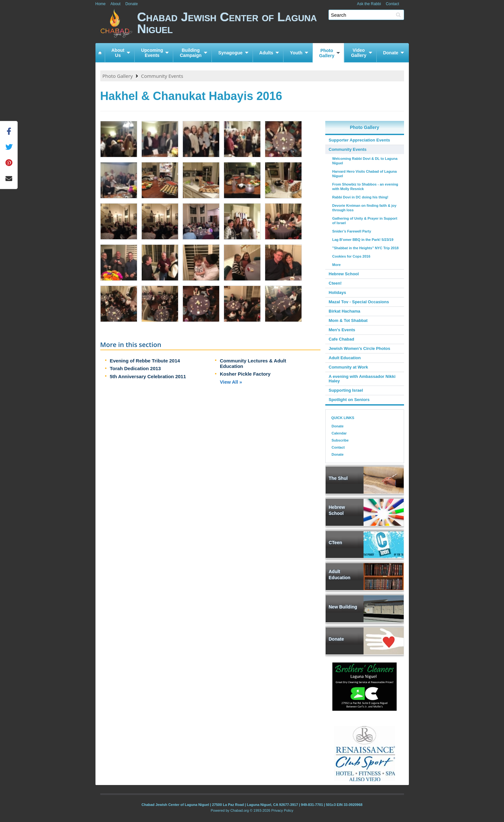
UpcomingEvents (152, 53)
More (337, 265)
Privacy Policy (282, 810)
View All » (231, 382)
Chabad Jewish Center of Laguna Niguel (273, 25)
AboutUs (118, 53)
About (116, 4)
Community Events (162, 76)
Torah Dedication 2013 (135, 368)
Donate (132, 4)
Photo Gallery (118, 76)
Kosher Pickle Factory (245, 374)
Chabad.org (240, 810)
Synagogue (230, 53)
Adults (266, 53)
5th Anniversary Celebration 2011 (148, 376)
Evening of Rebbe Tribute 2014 (145, 361)
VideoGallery (359, 53)
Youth (296, 53)
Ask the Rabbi (369, 4)
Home (101, 4)
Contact (392, 4)
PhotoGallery (327, 53)
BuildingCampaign (191, 53)
